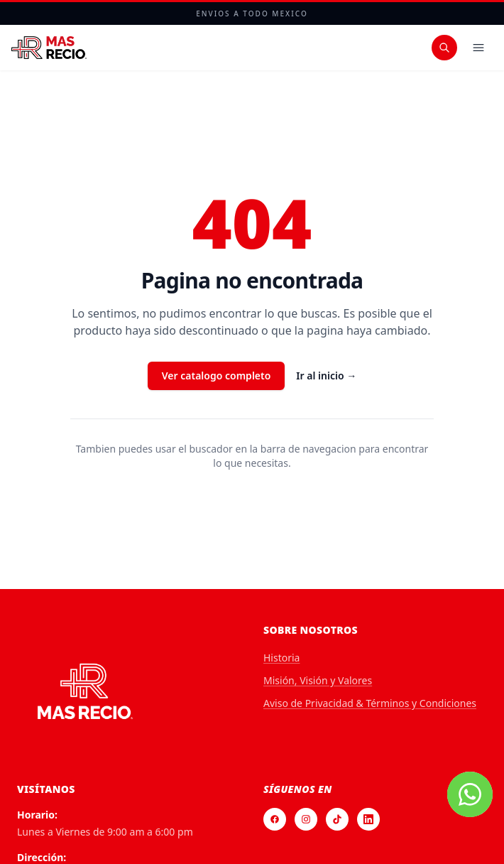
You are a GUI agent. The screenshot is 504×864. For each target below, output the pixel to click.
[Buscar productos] (444, 48)
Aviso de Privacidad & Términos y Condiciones (370, 703)
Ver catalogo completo (217, 376)
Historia (281, 658)
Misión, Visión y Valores (318, 680)
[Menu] (478, 48)
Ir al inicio (326, 376)
